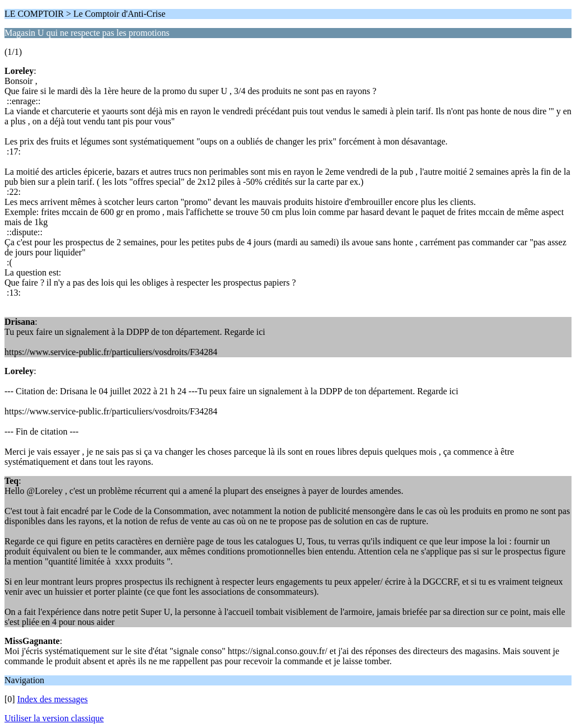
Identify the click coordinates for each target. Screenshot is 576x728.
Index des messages (53, 699)
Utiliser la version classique (54, 718)
